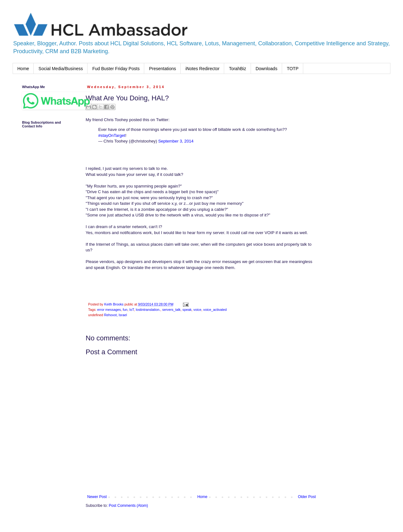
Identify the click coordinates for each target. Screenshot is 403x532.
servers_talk (171, 310)
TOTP (293, 69)
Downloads (267, 69)
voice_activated (215, 310)
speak (187, 310)
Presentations (162, 69)
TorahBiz (237, 69)
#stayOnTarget (112, 135)
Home (23, 69)
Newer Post (97, 497)
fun (125, 310)
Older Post (307, 497)
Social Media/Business (61, 69)
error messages (109, 310)
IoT (132, 310)
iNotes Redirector (202, 69)
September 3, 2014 (176, 141)
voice (197, 310)
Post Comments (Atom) (128, 506)
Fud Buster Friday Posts (116, 69)
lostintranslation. (148, 310)
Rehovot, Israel (115, 315)
